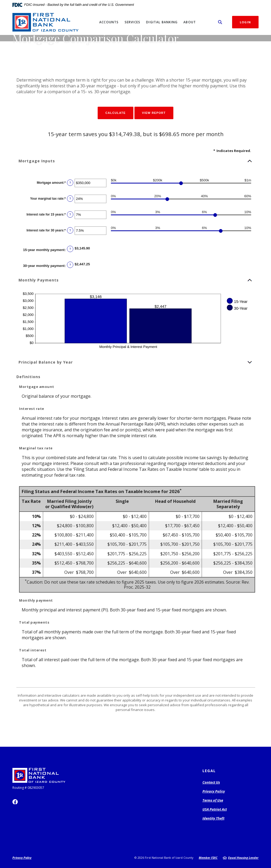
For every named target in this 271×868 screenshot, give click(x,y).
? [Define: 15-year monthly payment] (70, 249)
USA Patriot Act (215, 809)
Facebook (15, 802)
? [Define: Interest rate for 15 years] (70, 214)
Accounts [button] (109, 22)
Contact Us (211, 782)
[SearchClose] (220, 22)
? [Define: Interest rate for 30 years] (70, 230)
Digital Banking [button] (162, 22)
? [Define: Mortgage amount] (70, 183)
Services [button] (133, 22)
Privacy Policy (214, 791)
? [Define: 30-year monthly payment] (70, 265)
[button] (135, 161)
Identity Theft (213, 818)
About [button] (190, 22)
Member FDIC (208, 858)
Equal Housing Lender (243, 858)
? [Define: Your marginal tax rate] (70, 199)
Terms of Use (213, 800)
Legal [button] (209, 771)
